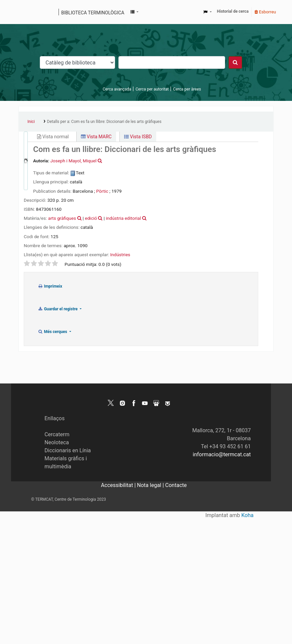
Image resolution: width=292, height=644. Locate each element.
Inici (31, 122)
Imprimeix (50, 286)
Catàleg (26, 12)
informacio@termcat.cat (222, 454)
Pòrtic (102, 191)
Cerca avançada (117, 89)
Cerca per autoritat (152, 89)
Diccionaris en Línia (68, 450)
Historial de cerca (233, 11)
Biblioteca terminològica (93, 13)
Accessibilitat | (119, 485)
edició (91, 218)
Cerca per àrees (187, 89)
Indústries (120, 255)
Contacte (176, 485)
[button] (134, 12)
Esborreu (265, 12)
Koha (248, 515)
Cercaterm (57, 434)
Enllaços (55, 418)
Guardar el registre (58, 309)
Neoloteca (57, 442)
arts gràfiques (62, 218)
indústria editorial (124, 218)
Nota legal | (151, 485)
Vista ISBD (138, 137)
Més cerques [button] (53, 332)
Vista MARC (96, 137)
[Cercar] (235, 62)
